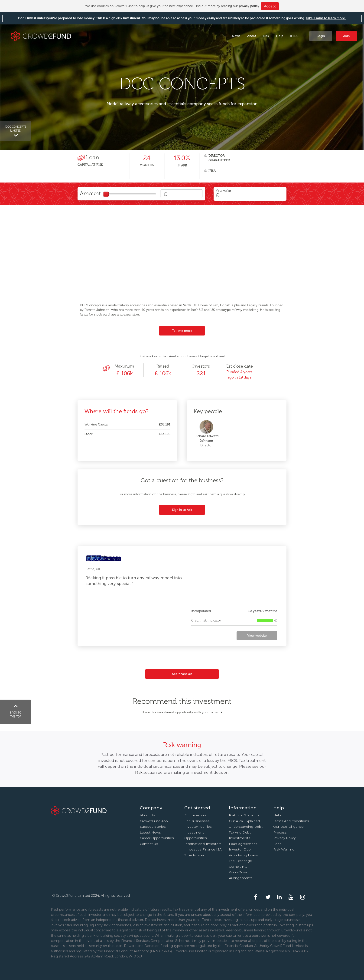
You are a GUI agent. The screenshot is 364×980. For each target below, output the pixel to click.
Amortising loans (243, 855)
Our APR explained (244, 821)
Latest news (150, 832)
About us (147, 815)
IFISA (294, 36)
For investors (195, 815)
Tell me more (182, 331)
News (236, 36)
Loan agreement (243, 844)
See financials (182, 674)
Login (321, 36)
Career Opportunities (157, 838)
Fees (277, 844)
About (252, 36)
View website (257, 636)
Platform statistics (244, 815)
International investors (203, 844)
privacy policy (249, 6)
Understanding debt (246, 827)
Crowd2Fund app (154, 821)
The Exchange (240, 861)
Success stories (153, 827)
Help (280, 36)
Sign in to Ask (182, 510)
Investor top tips (198, 827)
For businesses (197, 821)
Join (346, 36)
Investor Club (240, 849)
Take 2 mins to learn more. (326, 18)
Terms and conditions (291, 821)
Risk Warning (284, 849)
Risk (266, 36)
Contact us (149, 844)
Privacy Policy (284, 838)
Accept (270, 6)
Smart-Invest (195, 855)
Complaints (238, 867)
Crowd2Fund (41, 36)
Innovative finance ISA (203, 849)
